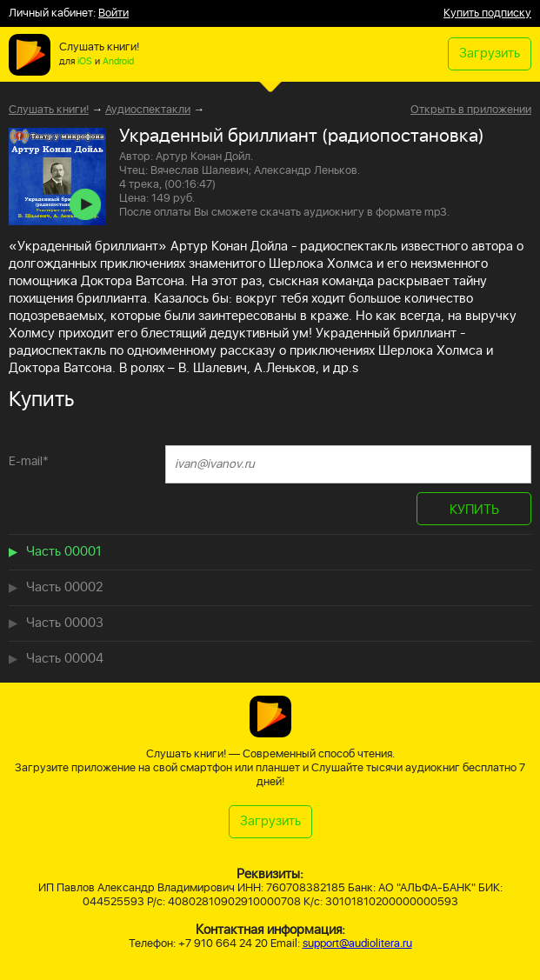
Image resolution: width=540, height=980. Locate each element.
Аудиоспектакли (148, 110)
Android (118, 62)
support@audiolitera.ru (357, 944)
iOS (85, 62)
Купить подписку (487, 13)
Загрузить (490, 53)
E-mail (29, 461)
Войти (113, 13)
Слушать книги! (49, 110)
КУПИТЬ (474, 510)
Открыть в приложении (471, 110)
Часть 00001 (64, 552)
